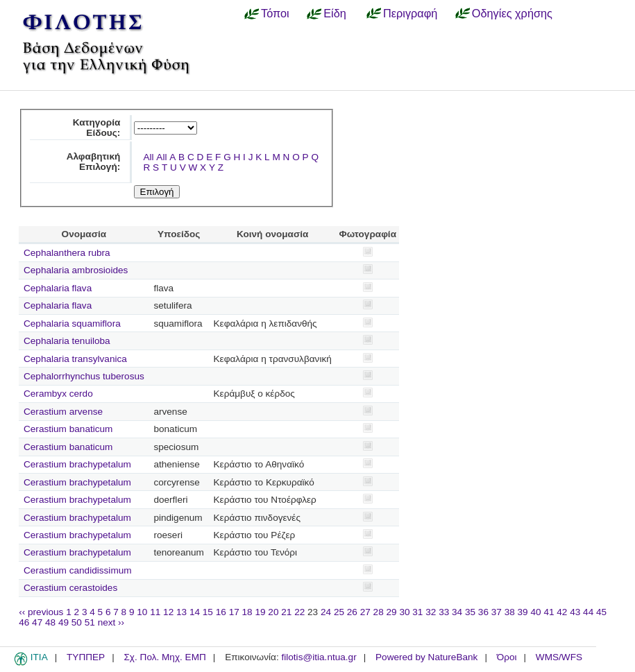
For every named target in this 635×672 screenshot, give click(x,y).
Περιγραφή (410, 13)
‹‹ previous (41, 612)
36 (483, 612)
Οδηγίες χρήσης (512, 13)
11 (155, 612)
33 (444, 612)
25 (339, 612)
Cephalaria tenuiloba (67, 341)
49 (63, 622)
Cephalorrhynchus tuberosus (84, 376)
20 (273, 612)
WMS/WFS (559, 657)
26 (352, 612)
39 (523, 612)
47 (37, 622)
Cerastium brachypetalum (77, 464)
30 (404, 612)
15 (208, 612)
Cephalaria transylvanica (75, 359)
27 (365, 612)
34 (457, 612)
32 (431, 612)
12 (168, 612)
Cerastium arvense (63, 412)
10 (142, 612)
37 (497, 612)
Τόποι (275, 13)
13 (181, 612)
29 (392, 612)
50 (77, 622)
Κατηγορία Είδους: (97, 128)
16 (221, 612)
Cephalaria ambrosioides (76, 270)
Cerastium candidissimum (78, 570)
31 (417, 612)
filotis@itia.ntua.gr (319, 657)
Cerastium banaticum (68, 429)
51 (90, 622)
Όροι (507, 657)
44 (588, 612)
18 (247, 612)
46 (24, 622)
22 (299, 612)
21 (286, 612)
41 (549, 612)
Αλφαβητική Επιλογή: (94, 162)
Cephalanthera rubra (67, 253)
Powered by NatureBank (426, 657)
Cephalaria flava (58, 288)
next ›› (111, 622)
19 (260, 612)
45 (601, 612)
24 (326, 612)
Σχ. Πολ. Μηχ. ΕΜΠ (164, 657)
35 (470, 612)
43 (575, 612)
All (148, 157)
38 (510, 612)
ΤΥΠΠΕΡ (86, 657)
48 (50, 622)
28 (379, 612)
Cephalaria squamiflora (72, 324)
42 (562, 612)
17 (234, 612)
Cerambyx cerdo (58, 394)
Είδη (335, 13)
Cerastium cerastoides (70, 588)
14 (195, 612)
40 (535, 612)
